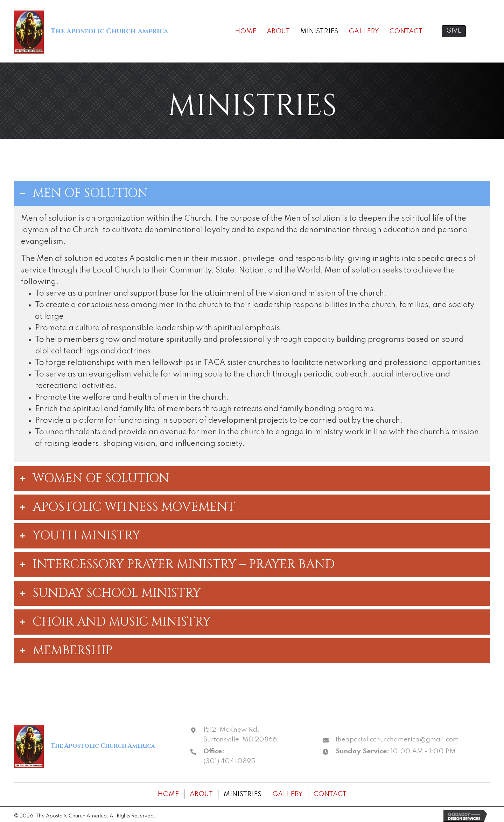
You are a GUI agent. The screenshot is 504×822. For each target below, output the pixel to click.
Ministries (243, 794)
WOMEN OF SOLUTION (101, 478)
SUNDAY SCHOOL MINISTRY (117, 593)
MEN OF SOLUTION (90, 193)
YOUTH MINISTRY (86, 536)
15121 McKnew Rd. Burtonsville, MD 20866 (240, 735)
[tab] (252, 193)
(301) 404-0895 (229, 761)
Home (168, 794)
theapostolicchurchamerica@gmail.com (397, 740)
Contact (330, 794)
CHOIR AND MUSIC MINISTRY (122, 622)
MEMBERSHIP (72, 651)
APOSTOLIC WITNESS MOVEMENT (134, 507)
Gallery (288, 794)
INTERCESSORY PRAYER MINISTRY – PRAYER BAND (184, 565)
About (201, 794)
